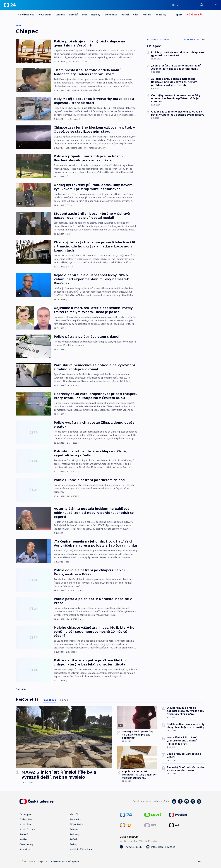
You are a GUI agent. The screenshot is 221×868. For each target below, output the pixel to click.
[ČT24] (10, 5)
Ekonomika (111, 15)
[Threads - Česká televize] (199, 801)
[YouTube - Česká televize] (187, 801)
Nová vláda (45, 15)
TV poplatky (76, 824)
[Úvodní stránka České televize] (36, 801)
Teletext (74, 829)
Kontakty (25, 849)
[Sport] (179, 15)
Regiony (96, 15)
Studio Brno (26, 824)
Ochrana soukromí (56, 861)
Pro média (75, 819)
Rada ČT (24, 834)
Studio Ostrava (27, 829)
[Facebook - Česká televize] (180, 801)
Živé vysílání (26, 819)
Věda (136, 15)
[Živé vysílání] (195, 15)
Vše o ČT (74, 814)
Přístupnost (73, 861)
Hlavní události (26, 15)
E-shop (73, 844)
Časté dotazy (26, 844)
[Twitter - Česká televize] (193, 801)
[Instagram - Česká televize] (174, 801)
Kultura (147, 15)
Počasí (125, 15)
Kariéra (23, 839)
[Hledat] (202, 5)
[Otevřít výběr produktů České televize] (214, 5)
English (42, 861)
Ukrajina (60, 15)
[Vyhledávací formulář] (188, 5)
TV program (26, 814)
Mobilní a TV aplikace (81, 849)
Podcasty (161, 15)
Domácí (73, 15)
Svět (84, 15)
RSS (200, 861)
